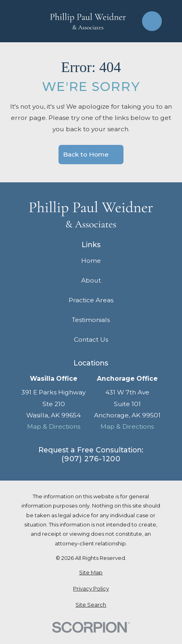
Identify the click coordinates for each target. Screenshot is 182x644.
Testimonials (91, 320)
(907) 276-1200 (91, 459)
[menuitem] (91, 573)
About (91, 280)
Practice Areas (91, 300)
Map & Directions (54, 426)
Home (91, 261)
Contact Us (91, 340)
